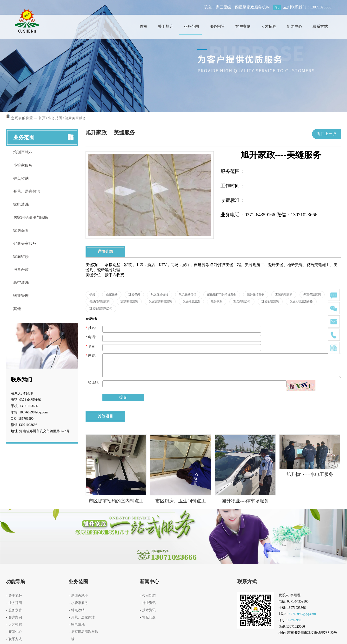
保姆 (92, 295)
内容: (91, 355)
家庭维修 (21, 257)
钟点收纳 (21, 178)
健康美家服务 (75, 118)
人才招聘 (267, 26)
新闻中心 (293, 26)
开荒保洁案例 (312, 295)
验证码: (92, 382)
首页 (142, 26)
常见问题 (149, 617)
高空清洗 (21, 283)
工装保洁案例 (284, 295)
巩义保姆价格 (160, 295)
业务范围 (190, 26)
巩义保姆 (134, 295)
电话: (91, 337)
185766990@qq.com (301, 614)
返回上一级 (327, 134)
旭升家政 (217, 301)
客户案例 (241, 26)
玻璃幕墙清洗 (129, 301)
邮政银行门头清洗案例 (222, 295)
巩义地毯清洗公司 (101, 308)
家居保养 (21, 230)
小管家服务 (23, 165)
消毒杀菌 (21, 270)
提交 (123, 397)
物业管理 (21, 296)
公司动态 (149, 596)
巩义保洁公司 (242, 301)
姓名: (91, 328)
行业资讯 (149, 603)
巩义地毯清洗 (270, 301)
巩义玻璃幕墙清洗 (160, 301)
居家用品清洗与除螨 (31, 217)
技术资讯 (149, 610)
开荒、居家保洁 (27, 191)
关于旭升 (164, 26)
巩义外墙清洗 (191, 301)
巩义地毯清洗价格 (301, 301)
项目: (91, 346)
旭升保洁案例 (256, 295)
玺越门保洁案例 (100, 301)
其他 (17, 309)
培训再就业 (23, 152)
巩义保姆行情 (188, 295)
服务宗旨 (216, 26)
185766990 (294, 620)
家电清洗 (21, 204)
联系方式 (319, 26)
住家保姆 (112, 295)
